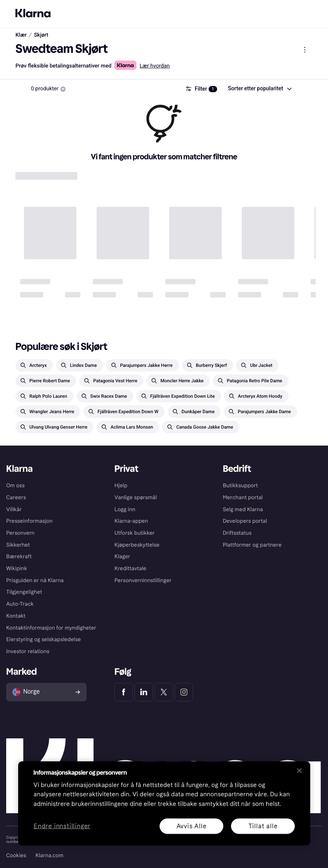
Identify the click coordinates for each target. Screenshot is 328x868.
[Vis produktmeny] (305, 50)
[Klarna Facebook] (124, 692)
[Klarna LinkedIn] (144, 692)
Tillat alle (263, 826)
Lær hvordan (155, 66)
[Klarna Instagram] (184, 692)
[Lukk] (299, 770)
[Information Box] (63, 89)
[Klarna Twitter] (164, 692)
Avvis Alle (191, 826)
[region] (164, 803)
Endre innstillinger (62, 826)
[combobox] (259, 89)
